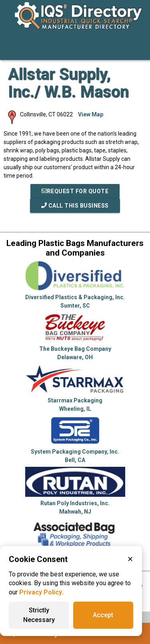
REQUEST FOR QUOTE (75, 191)
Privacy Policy (41, 592)
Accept (103, 615)
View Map (91, 114)
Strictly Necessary (39, 615)
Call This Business (75, 206)
